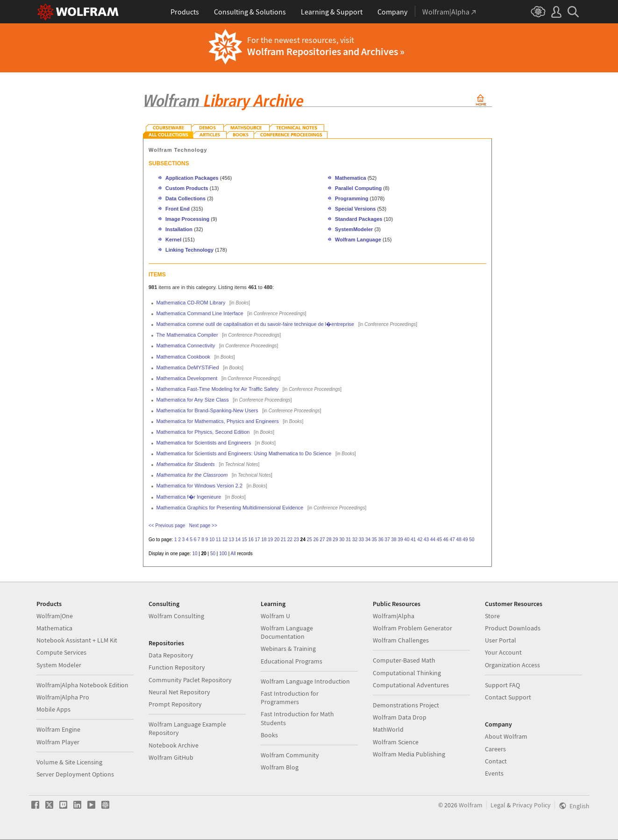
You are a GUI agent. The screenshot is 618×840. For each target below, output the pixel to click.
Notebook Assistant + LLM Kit (77, 640)
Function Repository (177, 667)
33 (361, 540)
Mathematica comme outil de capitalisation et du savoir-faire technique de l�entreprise (256, 324)
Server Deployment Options (75, 774)
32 (355, 540)
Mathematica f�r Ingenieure (189, 497)
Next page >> (203, 526)
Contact (496, 761)
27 (323, 540)
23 (296, 540)
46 (446, 540)
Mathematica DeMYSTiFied (188, 367)
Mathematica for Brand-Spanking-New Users (207, 410)
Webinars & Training (288, 649)
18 (264, 540)
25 (309, 540)
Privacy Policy (532, 805)
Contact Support (508, 697)
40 (407, 540)
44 (433, 540)
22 (290, 540)
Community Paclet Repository (190, 680)
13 (231, 540)
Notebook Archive (174, 745)
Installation (179, 229)
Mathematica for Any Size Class (193, 400)
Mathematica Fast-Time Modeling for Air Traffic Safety (218, 389)
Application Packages (192, 178)
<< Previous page (167, 526)
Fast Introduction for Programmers (290, 698)
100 (223, 554)
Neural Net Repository (179, 692)
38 (394, 540)
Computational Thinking (407, 673)
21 (283, 540)
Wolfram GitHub (171, 757)
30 (342, 540)
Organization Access (512, 665)
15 (245, 540)
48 (459, 540)
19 (270, 540)
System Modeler (59, 665)
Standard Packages (359, 219)
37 (387, 540)
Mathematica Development (187, 378)
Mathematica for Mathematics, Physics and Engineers (218, 421)
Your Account (503, 652)
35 (374, 540)
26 (316, 540)
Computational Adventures (411, 685)
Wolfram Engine (58, 729)
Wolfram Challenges (401, 640)
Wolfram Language (358, 240)
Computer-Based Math (404, 660)
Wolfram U (275, 616)
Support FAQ (502, 685)
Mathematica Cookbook (184, 357)
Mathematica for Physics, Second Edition (203, 432)
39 (400, 540)
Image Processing (187, 219)
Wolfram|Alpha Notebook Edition (82, 685)
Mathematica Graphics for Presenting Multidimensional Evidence (230, 508)
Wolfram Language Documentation (287, 632)
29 (335, 540)
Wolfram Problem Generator (412, 628)
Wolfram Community (290, 755)
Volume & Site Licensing (69, 762)
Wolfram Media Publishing (409, 754)
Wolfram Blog (280, 767)
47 (452, 540)
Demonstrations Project (406, 705)
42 (420, 540)
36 (381, 540)
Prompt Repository (175, 704)
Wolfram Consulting (176, 616)
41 (413, 540)
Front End (178, 209)
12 (225, 540)
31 (348, 540)
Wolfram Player (58, 742)
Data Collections (185, 198)
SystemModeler (354, 229)
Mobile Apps (53, 709)
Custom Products (187, 188)
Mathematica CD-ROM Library (191, 303)
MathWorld (388, 729)
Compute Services (61, 652)
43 (426, 540)
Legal (498, 805)
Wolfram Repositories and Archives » (326, 51)
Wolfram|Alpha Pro (63, 697)
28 (329, 540)
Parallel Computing (358, 188)
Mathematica (351, 178)
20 (277, 540)
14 (238, 540)
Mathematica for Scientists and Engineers (204, 443)
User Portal (501, 640)
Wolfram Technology (178, 150)
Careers (495, 749)
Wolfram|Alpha (394, 616)
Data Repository (171, 655)
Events (494, 773)
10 (212, 540)
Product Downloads (513, 628)
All (233, 554)
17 (257, 540)
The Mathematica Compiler (187, 335)
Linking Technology (189, 250)
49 (465, 540)
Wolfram (471, 805)
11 (218, 540)
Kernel (173, 240)
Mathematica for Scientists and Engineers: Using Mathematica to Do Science (244, 453)
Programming (352, 198)
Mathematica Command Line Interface (200, 313)
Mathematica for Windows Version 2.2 (200, 486)
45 (439, 540)
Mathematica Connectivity (186, 346)
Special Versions (355, 209)
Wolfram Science (396, 742)
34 (368, 540)
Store (492, 616)
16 (251, 540)
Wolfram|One (55, 616)
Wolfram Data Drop (400, 717)
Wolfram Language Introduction (305, 681)
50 (472, 540)
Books (269, 735)
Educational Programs (291, 661)
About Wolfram (506, 736)
